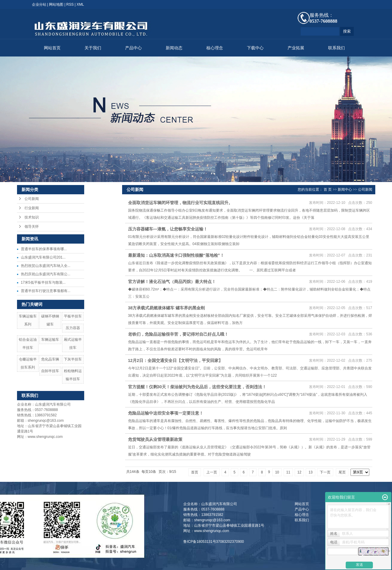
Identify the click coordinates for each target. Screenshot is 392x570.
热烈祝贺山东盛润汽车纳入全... (46, 266)
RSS (70, 4)
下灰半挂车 (73, 359)
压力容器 (73, 328)
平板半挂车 (73, 316)
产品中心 (133, 48)
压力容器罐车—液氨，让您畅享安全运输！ (168, 229)
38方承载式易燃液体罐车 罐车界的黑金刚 (166, 308)
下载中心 (255, 48)
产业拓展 (296, 48)
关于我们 (93, 48)
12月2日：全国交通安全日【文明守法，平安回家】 (175, 360)
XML (80, 4)
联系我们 (336, 48)
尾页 (342, 472)
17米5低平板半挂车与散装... (43, 282)
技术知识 (32, 217)
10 (277, 472)
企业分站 (39, 4)
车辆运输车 (50, 340)
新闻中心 (345, 190)
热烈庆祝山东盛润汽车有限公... (46, 274)
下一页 (325, 472)
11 (288, 472)
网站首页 (52, 48)
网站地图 (56, 4)
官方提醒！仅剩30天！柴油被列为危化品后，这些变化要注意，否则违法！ (197, 387)
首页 (195, 472)
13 (310, 472)
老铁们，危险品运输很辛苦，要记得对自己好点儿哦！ (178, 334)
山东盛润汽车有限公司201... (43, 257)
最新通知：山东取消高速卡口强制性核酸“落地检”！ (176, 255)
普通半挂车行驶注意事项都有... (46, 291)
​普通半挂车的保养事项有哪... (44, 249)
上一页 (212, 472)
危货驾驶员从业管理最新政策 (155, 439)
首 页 (328, 190)
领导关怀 (32, 227)
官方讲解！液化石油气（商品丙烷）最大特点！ (172, 282)
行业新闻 (32, 208)
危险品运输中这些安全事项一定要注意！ (166, 413)
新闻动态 (174, 48)
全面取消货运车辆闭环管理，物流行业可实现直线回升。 (180, 203)
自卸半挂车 (50, 371)
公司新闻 (32, 199)
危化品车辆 (50, 359)
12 (299, 472)
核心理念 (215, 48)
